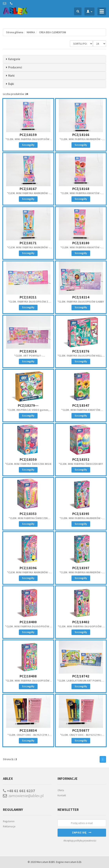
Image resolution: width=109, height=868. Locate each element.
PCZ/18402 (81, 622)
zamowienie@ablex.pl (23, 796)
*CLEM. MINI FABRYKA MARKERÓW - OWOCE (81, 520)
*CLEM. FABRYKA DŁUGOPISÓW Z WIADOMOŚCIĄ (28, 303)
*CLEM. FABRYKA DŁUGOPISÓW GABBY (81, 302)
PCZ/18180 (81, 243)
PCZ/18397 (81, 568)
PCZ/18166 (81, 135)
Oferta (61, 790)
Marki (11, 76)
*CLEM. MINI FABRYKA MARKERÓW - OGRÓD (81, 574)
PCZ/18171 (28, 243)
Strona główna (15, 32)
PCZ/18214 (81, 297)
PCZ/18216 (28, 351)
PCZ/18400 (28, 622)
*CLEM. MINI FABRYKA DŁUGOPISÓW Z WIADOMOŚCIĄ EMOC (28, 628)
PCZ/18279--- (28, 405)
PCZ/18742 (81, 676)
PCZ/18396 (28, 568)
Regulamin (9, 821)
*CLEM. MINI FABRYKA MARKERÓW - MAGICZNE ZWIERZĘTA (28, 195)
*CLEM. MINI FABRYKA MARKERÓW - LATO (28, 249)
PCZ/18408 (28, 676)
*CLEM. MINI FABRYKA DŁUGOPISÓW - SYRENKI (28, 141)
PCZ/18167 (28, 189)
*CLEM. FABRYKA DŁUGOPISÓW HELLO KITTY (81, 357)
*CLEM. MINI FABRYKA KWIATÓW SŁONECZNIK (81, 412)
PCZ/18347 (81, 405)
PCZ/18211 (28, 297)
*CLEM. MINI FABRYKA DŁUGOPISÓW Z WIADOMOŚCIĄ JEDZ (81, 628)
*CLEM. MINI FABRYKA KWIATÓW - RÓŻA (81, 195)
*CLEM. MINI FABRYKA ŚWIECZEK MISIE (28, 464)
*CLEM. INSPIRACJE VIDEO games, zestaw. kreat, (28, 412)
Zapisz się (82, 832)
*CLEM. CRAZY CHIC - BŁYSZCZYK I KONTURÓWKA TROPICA (81, 737)
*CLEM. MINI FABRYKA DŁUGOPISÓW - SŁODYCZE (28, 682)
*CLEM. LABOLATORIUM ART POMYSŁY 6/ (81, 682)
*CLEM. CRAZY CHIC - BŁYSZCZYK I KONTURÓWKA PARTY (28, 737)
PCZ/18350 (28, 459)
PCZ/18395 (81, 514)
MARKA (31, 32)
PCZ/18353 (28, 514)
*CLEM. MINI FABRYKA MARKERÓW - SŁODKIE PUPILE (81, 141)
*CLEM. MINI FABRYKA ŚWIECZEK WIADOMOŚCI (28, 520)
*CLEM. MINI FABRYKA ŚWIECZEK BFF (81, 464)
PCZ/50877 (81, 730)
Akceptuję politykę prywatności (80, 841)
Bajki (11, 84)
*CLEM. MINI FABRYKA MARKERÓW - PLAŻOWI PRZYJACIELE (28, 574)
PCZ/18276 (81, 351)
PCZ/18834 (28, 730)
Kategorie (14, 59)
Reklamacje (9, 826)
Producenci (15, 67)
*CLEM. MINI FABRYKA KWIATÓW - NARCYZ (81, 249)
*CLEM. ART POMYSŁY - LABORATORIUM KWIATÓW (28, 357)
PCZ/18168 (81, 189)
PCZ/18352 (81, 459)
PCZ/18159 (28, 135)
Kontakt (62, 795)
